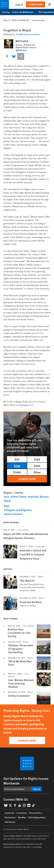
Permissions (10, 817)
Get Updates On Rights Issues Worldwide (26, 781)
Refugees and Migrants (18, 510)
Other (37, 472)
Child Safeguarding (37, 817)
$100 (37, 459)
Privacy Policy (35, 813)
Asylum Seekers (13, 514)
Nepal (7, 501)
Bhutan (44, 497)
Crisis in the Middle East (24, 12)
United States (19, 497)
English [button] (19, 4)
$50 (17, 459)
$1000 (17, 472)
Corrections (22, 813)
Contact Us (9, 813)
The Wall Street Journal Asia (28, 34)
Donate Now (35, 4)
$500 (37, 466)
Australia (33, 497)
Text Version (10, 822)
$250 (17, 466)
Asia (7, 497)
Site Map (22, 817)
